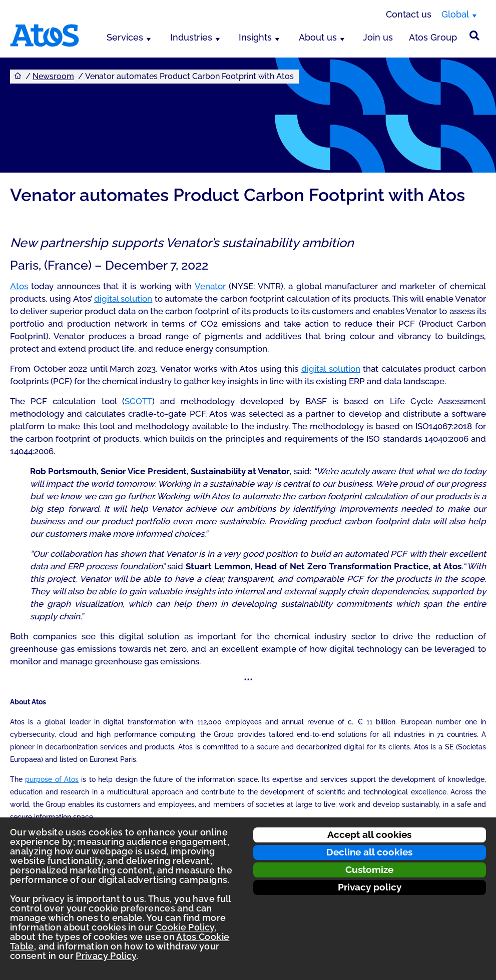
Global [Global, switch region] (455, 14)
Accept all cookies (369, 834)
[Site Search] (474, 36)
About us (318, 37)
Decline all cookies (369, 852)
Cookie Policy (185, 927)
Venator (210, 286)
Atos (19, 286)
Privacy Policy (106, 956)
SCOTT (138, 401)
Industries (191, 37)
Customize (369, 869)
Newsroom (53, 76)
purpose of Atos (52, 779)
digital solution (123, 299)
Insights (255, 37)
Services (125, 37)
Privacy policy (370, 887)
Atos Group (433, 37)
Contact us (409, 14)
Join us (378, 37)
